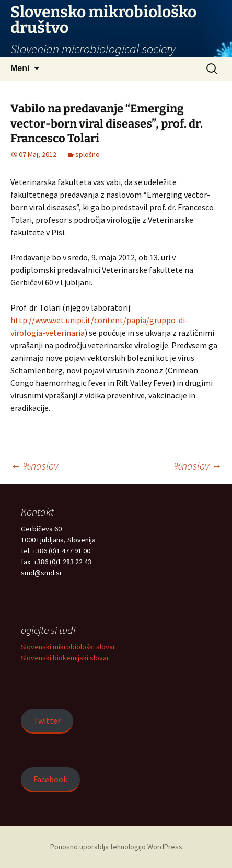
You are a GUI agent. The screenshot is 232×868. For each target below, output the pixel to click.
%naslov (34, 466)
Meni (20, 68)
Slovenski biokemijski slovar (65, 658)
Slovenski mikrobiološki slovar (68, 647)
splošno (88, 154)
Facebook (50, 779)
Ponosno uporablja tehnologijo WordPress (116, 847)
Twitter (47, 721)
